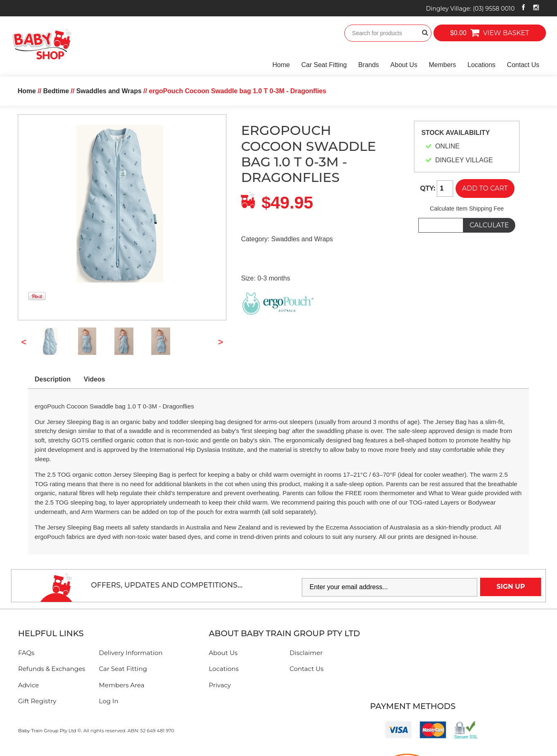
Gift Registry (37, 701)
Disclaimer (306, 653)
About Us (404, 65)
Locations (482, 65)
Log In (109, 701)
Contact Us (523, 65)
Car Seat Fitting (324, 65)
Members (442, 65)
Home (281, 65)
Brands (369, 65)
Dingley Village (470, 9)
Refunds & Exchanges (52, 669)
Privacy (220, 685)
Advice (28, 685)
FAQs (26, 653)
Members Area (122, 685)
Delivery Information (131, 653)
